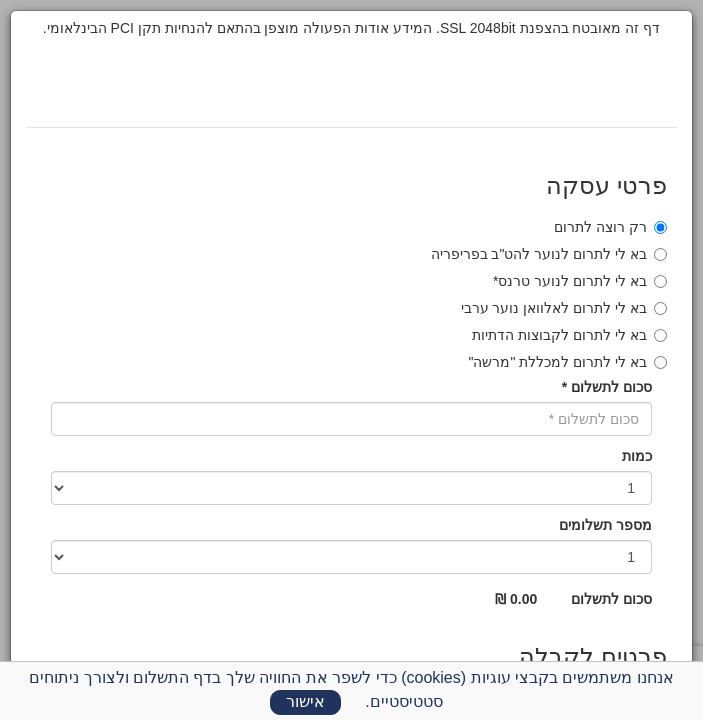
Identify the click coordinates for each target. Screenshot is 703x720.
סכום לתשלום (611, 599)
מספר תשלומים (605, 525)
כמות (637, 456)
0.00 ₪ (516, 599)
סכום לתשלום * (607, 387)
